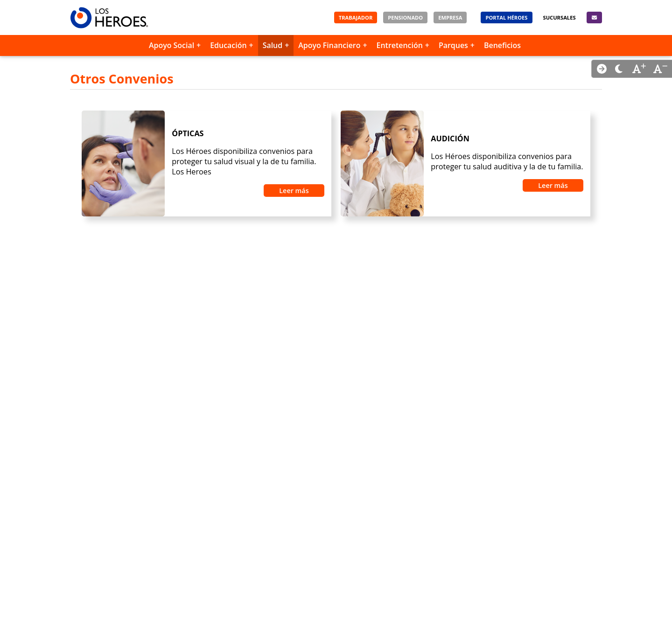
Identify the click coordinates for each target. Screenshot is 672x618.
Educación (228, 45)
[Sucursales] (560, 17)
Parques (453, 45)
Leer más (294, 191)
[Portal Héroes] (506, 17)
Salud (273, 45)
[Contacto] (594, 17)
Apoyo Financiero (329, 45)
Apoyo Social (171, 45)
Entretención (400, 45)
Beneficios (502, 45)
